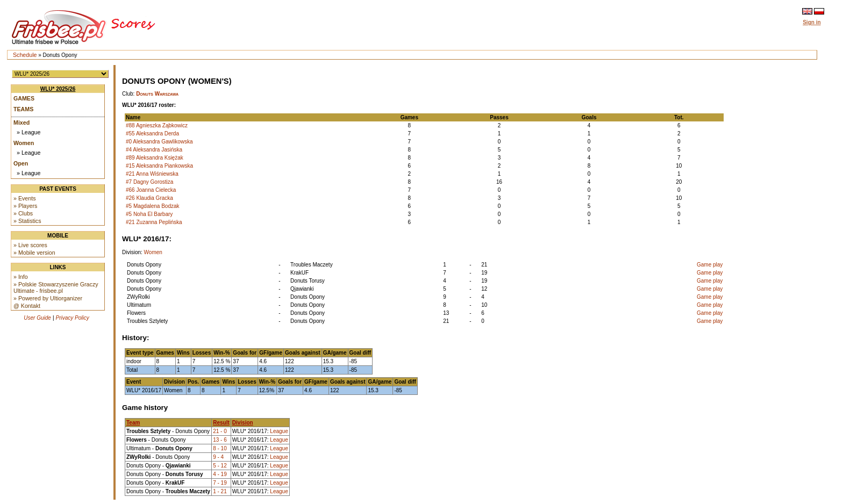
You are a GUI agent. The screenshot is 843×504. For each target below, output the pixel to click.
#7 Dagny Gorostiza (149, 182)
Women (24, 143)
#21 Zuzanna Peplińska (154, 222)
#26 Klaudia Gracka (149, 198)
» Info (21, 277)
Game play (710, 265)
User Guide (37, 318)
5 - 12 (220, 466)
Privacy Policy (73, 318)
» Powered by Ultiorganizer (48, 298)
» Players (25, 206)
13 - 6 (220, 440)
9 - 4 (218, 457)
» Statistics (27, 221)
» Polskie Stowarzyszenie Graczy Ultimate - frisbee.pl (56, 287)
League (279, 431)
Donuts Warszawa (157, 94)
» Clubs (23, 213)
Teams (23, 109)
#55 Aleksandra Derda (152, 134)
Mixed (22, 123)
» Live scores (30, 245)
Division (243, 423)
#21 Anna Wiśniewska (152, 174)
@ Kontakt (27, 306)
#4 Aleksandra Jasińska (154, 150)
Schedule (25, 55)
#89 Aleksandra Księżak (155, 158)
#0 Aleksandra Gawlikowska (159, 142)
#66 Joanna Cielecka (151, 190)
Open (21, 163)
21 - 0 (220, 431)
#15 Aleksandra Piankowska (159, 166)
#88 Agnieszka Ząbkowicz (157, 125)
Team (133, 423)
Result (221, 423)
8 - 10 (220, 448)
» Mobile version (34, 253)
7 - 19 (220, 483)
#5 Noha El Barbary (149, 214)
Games (24, 98)
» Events (24, 198)
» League (28, 132)
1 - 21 (220, 491)
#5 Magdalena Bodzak (153, 206)
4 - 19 (220, 474)
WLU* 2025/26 (58, 89)
